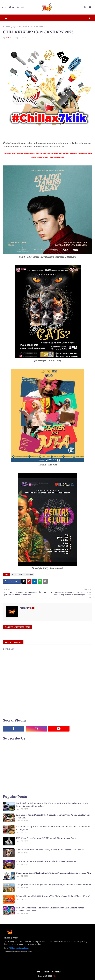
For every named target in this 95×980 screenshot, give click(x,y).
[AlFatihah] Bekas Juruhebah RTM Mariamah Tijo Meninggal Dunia (46, 838)
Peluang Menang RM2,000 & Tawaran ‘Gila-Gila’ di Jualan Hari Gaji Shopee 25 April (53, 896)
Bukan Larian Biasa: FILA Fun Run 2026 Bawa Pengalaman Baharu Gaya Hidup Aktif (54, 873)
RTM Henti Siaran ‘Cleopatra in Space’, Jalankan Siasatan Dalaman (46, 861)
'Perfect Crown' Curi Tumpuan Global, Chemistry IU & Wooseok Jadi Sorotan (50, 850)
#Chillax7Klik (17, 574)
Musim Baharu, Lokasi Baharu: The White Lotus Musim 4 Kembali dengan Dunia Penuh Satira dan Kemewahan (52, 805)
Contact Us (57, 972)
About (46, 972)
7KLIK (55, 976)
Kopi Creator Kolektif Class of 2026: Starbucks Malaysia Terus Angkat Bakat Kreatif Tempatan (53, 816)
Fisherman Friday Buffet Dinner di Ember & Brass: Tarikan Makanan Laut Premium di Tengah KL (53, 828)
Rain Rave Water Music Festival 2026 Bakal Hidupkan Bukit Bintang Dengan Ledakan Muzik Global (50, 909)
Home (5, 27)
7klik (8, 38)
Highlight (13, 27)
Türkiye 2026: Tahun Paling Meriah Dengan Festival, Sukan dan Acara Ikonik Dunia (54, 884)
